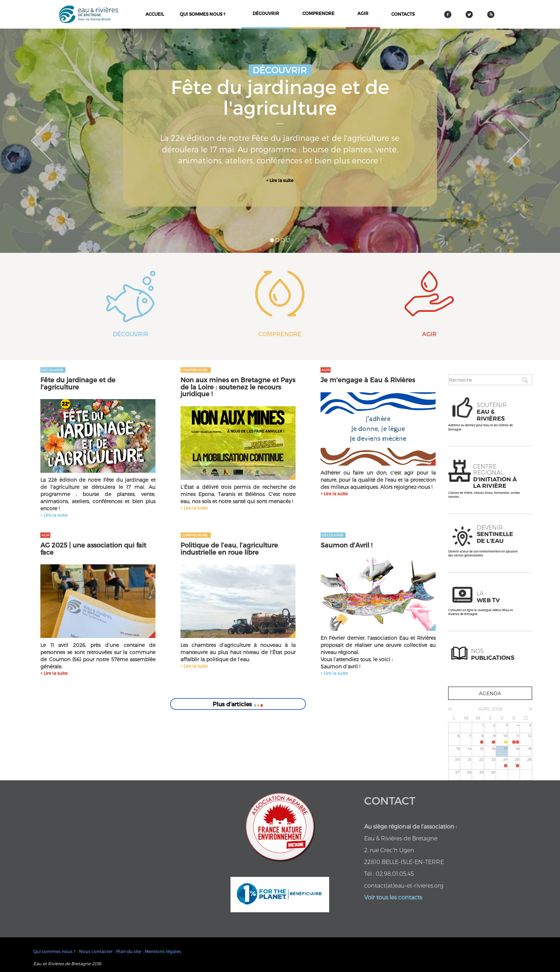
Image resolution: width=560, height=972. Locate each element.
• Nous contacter (95, 951)
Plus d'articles (238, 701)
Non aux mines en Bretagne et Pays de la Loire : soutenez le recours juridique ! (238, 387)
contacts (403, 14)
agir (363, 13)
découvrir (266, 13)
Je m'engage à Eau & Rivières (368, 380)
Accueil (155, 14)
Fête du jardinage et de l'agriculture (78, 383)
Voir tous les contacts (393, 897)
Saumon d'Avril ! (346, 545)
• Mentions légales (162, 951)
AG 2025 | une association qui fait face (93, 548)
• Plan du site (128, 951)
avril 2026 (490, 709)
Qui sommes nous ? (202, 14)
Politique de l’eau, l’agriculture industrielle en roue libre (229, 548)
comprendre (318, 13)
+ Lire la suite (280, 180)
